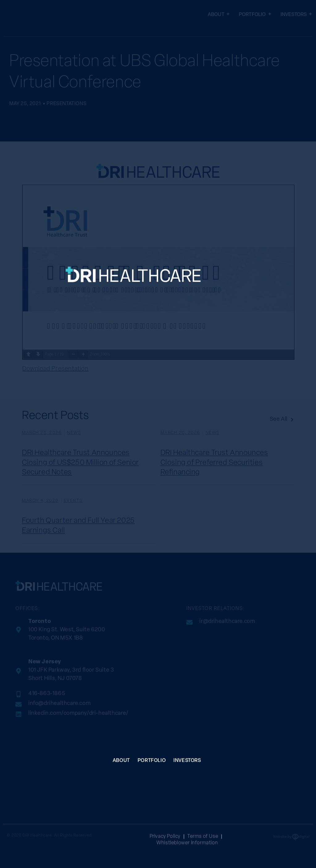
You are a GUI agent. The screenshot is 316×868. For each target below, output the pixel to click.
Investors (296, 15)
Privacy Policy (165, 837)
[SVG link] (149, 318)
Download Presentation (55, 369)
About (219, 15)
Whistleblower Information (187, 843)
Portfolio (255, 15)
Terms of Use (203, 837)
